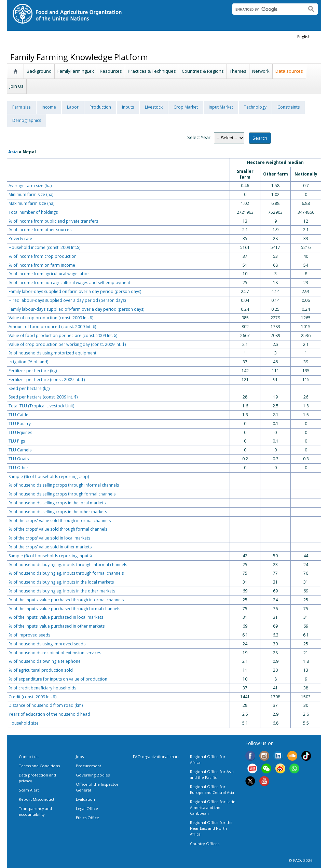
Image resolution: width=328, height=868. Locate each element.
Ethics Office (87, 818)
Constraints (289, 107)
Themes (238, 71)
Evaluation (85, 799)
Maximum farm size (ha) (31, 203)
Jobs (80, 757)
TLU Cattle (18, 415)
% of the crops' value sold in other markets (50, 547)
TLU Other (18, 468)
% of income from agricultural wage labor (49, 274)
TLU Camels (20, 450)
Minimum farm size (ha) (31, 194)
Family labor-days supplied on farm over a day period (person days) (75, 291)
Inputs (128, 107)
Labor (73, 107)
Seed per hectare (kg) (29, 388)
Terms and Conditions (39, 766)
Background (39, 71)
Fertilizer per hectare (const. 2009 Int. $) (47, 380)
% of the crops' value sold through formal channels (58, 529)
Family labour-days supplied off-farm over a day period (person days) (76, 309)
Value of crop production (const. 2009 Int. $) (51, 318)
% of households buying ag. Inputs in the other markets (62, 591)
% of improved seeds (29, 635)
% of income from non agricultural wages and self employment (69, 283)
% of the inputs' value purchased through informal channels (66, 600)
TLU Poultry (20, 424)
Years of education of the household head (49, 714)
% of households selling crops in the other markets (58, 512)
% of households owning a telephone (45, 661)
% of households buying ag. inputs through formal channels (66, 573)
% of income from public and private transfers (53, 221)
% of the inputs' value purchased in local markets (56, 617)
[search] (267, 9)
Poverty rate (20, 239)
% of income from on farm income (42, 265)
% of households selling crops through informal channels (64, 485)
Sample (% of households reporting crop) (49, 477)
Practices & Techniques (152, 71)
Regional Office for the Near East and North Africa (211, 828)
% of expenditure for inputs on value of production (58, 679)
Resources (111, 71)
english (304, 37)
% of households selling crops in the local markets (57, 503)
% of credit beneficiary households (42, 688)
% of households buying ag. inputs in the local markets (61, 582)
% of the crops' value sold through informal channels (60, 521)
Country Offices (205, 844)
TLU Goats (19, 459)
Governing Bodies (93, 775)
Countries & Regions (203, 71)
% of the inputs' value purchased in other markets (57, 626)
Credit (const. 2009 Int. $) (32, 697)
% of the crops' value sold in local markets (49, 538)
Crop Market (186, 107)
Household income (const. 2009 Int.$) (44, 247)
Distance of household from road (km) (46, 705)
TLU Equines (20, 432)
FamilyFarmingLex (76, 71)
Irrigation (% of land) (28, 362)
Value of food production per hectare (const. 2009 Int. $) (63, 335)
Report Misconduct (37, 799)
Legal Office (87, 808)
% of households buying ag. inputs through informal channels (68, 565)
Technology (255, 107)
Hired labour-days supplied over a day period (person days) (67, 300)
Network (261, 71)
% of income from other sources (40, 230)
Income (49, 107)
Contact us (29, 757)
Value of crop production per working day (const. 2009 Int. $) (67, 344)
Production (100, 107)
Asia (13, 152)
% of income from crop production (43, 256)
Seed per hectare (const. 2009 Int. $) (43, 397)
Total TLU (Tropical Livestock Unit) (41, 406)
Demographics (27, 120)
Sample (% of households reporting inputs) (50, 556)
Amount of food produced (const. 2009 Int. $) (52, 327)
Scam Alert (29, 790)
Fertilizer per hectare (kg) (33, 371)
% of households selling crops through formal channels (62, 494)
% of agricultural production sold (41, 670)
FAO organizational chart (156, 757)
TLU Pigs (17, 441)
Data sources (289, 71)
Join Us (17, 86)
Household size (24, 723)
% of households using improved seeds (47, 644)
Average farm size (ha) (30, 186)
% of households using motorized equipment (52, 353)
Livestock (154, 107)
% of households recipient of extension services (55, 653)
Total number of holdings (33, 212)
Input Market (221, 107)
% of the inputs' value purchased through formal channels (64, 609)
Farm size (22, 107)
